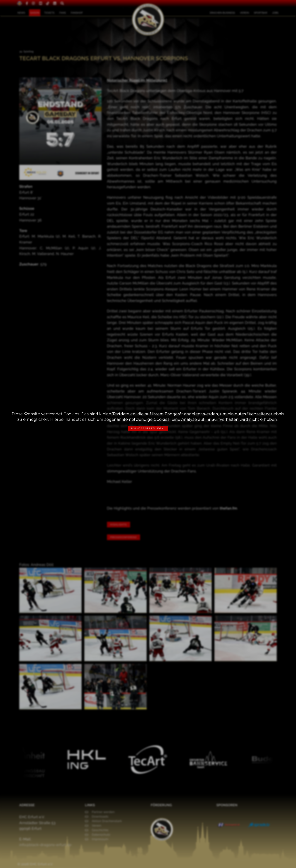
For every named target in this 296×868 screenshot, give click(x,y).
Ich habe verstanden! (148, 429)
